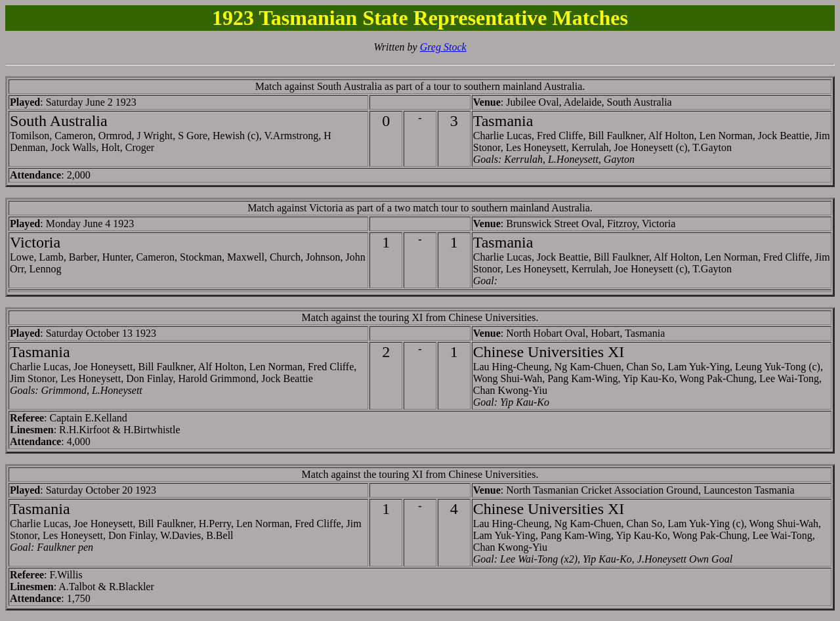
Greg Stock (443, 47)
